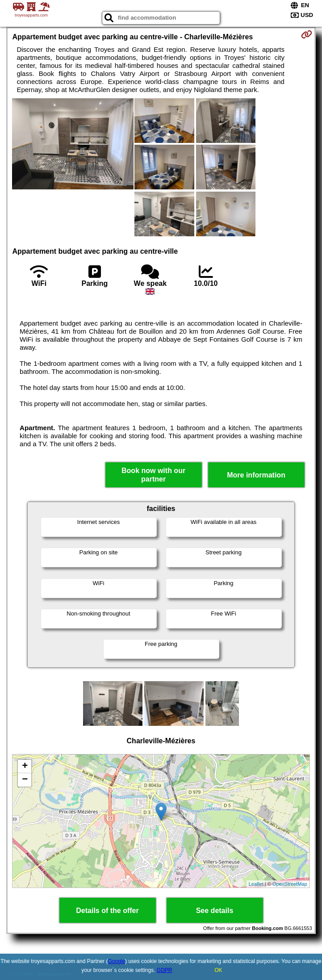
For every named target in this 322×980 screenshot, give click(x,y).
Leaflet (256, 884)
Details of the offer (107, 911)
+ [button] (25, 766)
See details (215, 911)
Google (116, 961)
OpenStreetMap (290, 884)
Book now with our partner (153, 475)
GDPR (165, 970)
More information (256, 475)
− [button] (25, 780)
